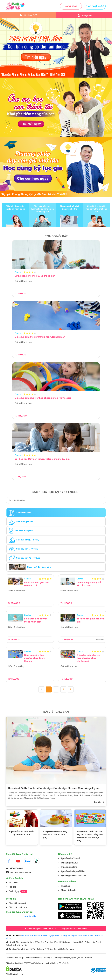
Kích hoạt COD (95, 6)
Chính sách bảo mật (18, 907)
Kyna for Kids (30, 916)
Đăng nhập (71, 6)
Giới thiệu (13, 882)
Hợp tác (12, 887)
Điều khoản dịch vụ (14, 974)
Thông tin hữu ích (69, 890)
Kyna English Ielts (69, 867)
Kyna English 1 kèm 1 (71, 858)
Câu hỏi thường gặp (18, 903)
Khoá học (65, 886)
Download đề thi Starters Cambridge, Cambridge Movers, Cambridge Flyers (54, 788)
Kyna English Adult (70, 863)
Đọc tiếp (99, 802)
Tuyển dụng (14, 891)
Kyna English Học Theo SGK (74, 876)
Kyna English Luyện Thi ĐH (73, 871)
